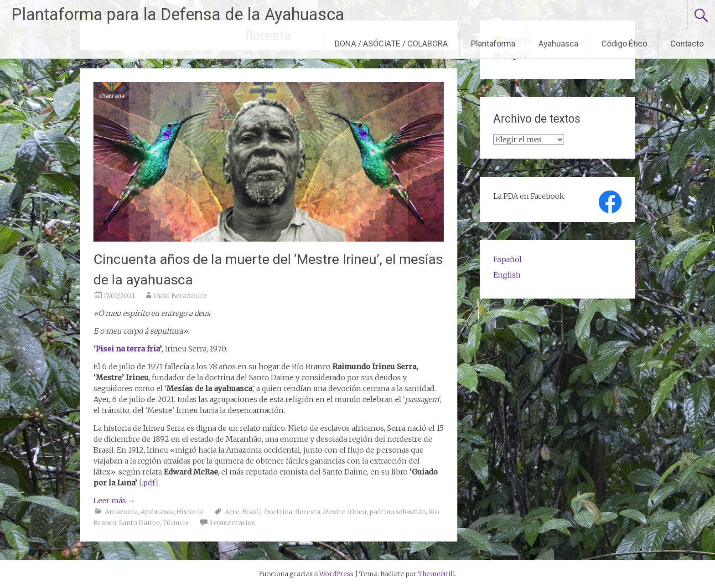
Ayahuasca (558, 44)
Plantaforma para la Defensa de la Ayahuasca (178, 15)
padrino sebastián (398, 512)
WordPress (336, 574)
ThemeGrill (437, 574)
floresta (308, 512)
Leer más (114, 500)
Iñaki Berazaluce (180, 296)
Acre (232, 512)
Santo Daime (140, 523)
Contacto (687, 44)
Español (508, 259)
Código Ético (624, 44)
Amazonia (121, 512)
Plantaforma (493, 44)
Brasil (252, 512)
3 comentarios (232, 523)
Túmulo (176, 523)
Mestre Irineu (345, 512)
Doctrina (278, 512)
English (507, 275)
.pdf (148, 483)
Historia (190, 512)
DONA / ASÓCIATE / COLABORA (391, 44)
